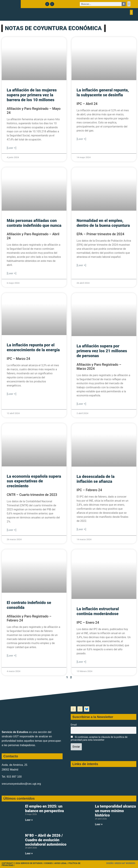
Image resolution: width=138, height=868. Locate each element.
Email (74, 725)
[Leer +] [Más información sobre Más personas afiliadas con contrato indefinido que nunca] (12, 273)
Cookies (48, 863)
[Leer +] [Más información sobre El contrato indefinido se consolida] (12, 656)
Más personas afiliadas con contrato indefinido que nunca (34, 223)
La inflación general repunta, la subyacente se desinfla (103, 93)
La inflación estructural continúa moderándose (98, 611)
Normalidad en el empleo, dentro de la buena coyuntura (103, 223)
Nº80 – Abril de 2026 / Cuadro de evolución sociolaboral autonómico (46, 840)
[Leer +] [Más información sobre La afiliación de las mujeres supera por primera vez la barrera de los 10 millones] (12, 148)
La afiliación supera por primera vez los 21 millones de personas (102, 351)
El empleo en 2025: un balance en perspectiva (44, 808)
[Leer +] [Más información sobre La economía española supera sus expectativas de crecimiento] (12, 530)
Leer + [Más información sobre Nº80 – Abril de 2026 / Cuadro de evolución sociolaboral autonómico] (29, 853)
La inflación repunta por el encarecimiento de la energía (33, 347)
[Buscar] (124, 4)
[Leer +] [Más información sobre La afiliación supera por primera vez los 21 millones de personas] (81, 404)
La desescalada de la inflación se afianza (96, 479)
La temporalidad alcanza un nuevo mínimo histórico (115, 811)
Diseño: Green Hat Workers (121, 863)
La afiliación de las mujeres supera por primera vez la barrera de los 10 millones (32, 95)
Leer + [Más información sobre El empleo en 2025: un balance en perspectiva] (29, 820)
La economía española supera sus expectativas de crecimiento (34, 481)
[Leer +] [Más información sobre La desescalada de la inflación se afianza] (81, 529)
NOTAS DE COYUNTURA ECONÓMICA (53, 28)
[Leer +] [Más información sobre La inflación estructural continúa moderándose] (81, 662)
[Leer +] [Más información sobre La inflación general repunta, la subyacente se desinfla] (81, 139)
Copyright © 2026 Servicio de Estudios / (23, 863)
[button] (129, 4)
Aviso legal (61, 863)
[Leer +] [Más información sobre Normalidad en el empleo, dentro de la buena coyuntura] (81, 265)
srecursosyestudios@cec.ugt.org (21, 784)
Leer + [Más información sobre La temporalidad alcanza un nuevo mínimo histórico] (99, 824)
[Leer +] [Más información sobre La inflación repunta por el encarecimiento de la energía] (12, 394)
